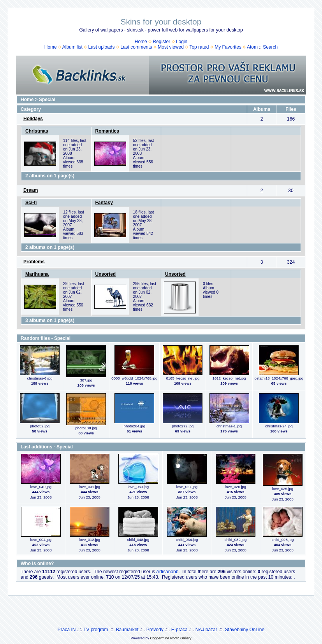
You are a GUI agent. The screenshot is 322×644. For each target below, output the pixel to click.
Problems (34, 262)
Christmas (37, 131)
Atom (252, 47)
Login (182, 42)
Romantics (107, 131)
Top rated (199, 47)
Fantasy (104, 203)
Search (270, 47)
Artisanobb (167, 572)
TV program (96, 630)
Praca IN (67, 630)
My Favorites (228, 47)
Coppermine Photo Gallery (171, 638)
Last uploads (101, 47)
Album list (72, 47)
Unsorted (106, 274)
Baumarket (127, 630)
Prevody (155, 630)
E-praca (179, 630)
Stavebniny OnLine (245, 630)
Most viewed (171, 47)
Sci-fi (31, 203)
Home (141, 42)
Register (161, 42)
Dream (31, 190)
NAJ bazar (206, 630)
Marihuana (37, 274)
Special (47, 100)
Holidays (33, 119)
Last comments (136, 47)
